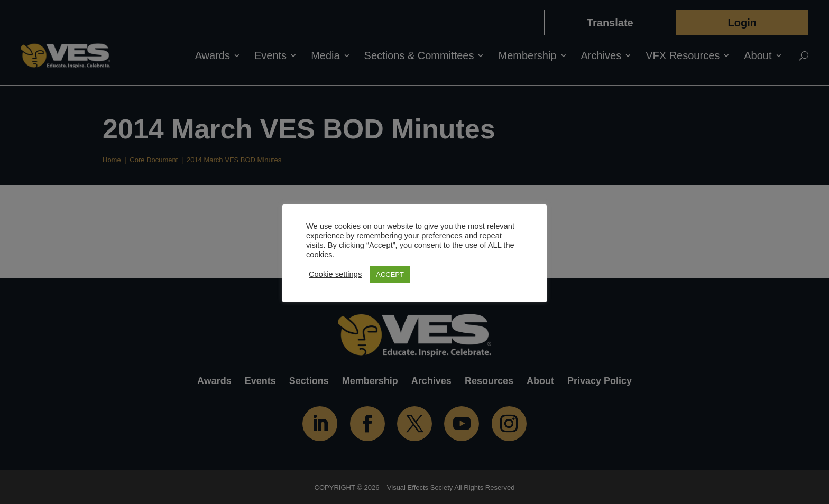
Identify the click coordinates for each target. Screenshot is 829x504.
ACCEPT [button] (390, 274)
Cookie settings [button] (335, 274)
